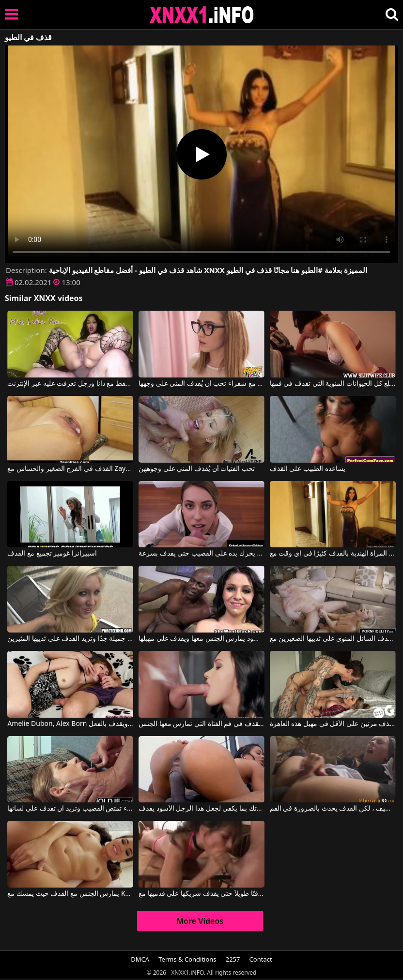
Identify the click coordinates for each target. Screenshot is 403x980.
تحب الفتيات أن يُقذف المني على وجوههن (197, 469)
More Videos (200, 921)
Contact (261, 959)
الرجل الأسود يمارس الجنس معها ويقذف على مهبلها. (201, 639)
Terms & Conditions (187, 959)
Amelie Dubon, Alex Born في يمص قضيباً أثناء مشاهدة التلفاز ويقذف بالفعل (70, 724)
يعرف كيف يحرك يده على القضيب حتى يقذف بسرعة (201, 554)
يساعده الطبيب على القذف (308, 469)
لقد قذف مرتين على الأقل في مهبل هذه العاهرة (333, 724)
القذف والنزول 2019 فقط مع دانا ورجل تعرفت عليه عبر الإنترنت (70, 384)
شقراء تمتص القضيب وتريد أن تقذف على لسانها (70, 809)
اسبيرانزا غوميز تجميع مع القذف (52, 554)
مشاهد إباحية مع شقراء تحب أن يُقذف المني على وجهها (201, 384)
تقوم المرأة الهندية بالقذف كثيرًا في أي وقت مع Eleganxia (333, 554)
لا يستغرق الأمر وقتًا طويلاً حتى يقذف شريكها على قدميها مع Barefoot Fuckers (201, 894)
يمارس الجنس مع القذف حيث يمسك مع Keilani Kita (70, 894)
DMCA (140, 959)
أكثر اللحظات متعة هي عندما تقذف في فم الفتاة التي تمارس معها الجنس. (201, 724)
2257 (233, 959)
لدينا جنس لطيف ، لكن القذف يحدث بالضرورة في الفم (333, 809)
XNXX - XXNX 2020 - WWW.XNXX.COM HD (202, 15)
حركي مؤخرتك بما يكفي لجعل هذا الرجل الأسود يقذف (201, 809)
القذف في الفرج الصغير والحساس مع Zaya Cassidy (70, 469)
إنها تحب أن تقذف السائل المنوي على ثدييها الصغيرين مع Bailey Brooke (333, 639)
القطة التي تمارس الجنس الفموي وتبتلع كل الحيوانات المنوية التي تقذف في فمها (333, 384)
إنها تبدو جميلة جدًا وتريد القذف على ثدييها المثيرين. (70, 639)
